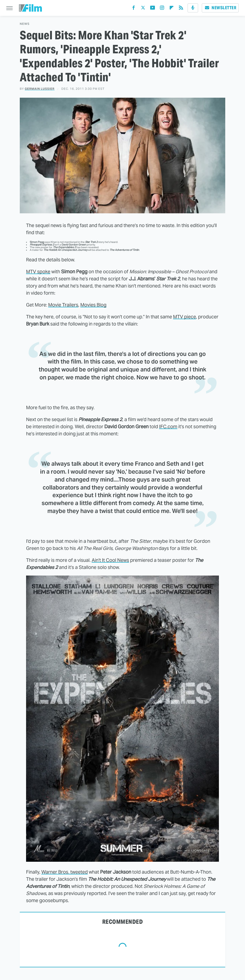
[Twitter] (143, 9)
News (25, 24)
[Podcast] (193, 8)
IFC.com (168, 427)
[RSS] (181, 9)
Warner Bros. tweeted (65, 872)
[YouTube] (153, 9)
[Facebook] (134, 9)
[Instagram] (162, 9)
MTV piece (185, 317)
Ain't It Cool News (110, 560)
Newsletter (220, 8)
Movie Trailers (63, 305)
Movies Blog (93, 305)
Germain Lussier (40, 89)
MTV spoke (38, 272)
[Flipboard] (171, 9)
